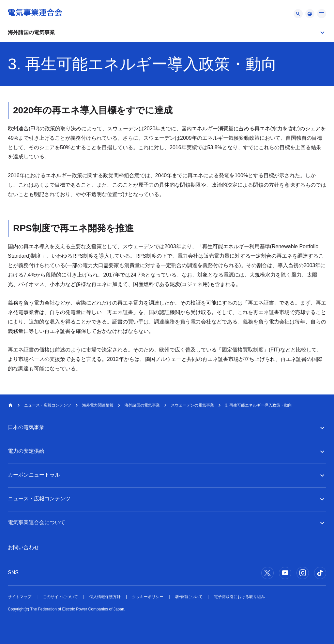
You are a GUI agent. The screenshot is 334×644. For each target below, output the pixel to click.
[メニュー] (298, 14)
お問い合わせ (23, 547)
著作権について (189, 597)
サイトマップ (20, 597)
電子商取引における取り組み (239, 597)
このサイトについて (60, 597)
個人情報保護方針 (105, 597)
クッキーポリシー (148, 597)
